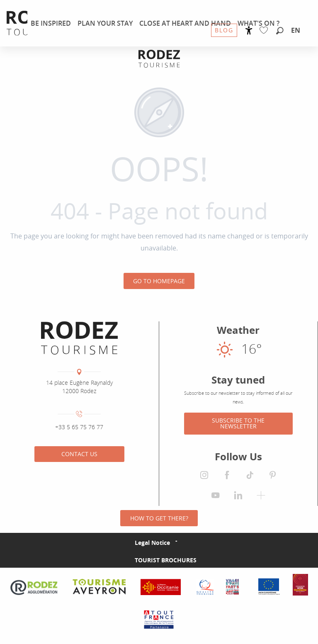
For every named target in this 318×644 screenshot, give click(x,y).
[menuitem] (51, 23)
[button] (280, 31)
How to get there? (159, 519)
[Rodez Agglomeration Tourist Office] (159, 59)
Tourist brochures (166, 560)
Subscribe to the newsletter (238, 423)
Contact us (79, 454)
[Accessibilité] (249, 30)
